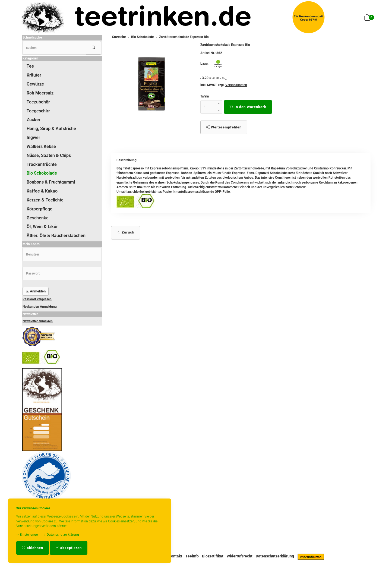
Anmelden (36, 291)
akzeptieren (69, 548)
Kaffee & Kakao (42, 191)
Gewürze (35, 84)
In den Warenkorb (248, 107)
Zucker (34, 120)
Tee (30, 66)
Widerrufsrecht (240, 556)
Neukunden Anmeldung (40, 307)
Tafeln (205, 96)
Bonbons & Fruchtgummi (51, 182)
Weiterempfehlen (224, 127)
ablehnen (33, 548)
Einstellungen (28, 535)
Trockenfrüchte (42, 164)
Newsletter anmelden (38, 321)
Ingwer (33, 138)
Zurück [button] (126, 232)
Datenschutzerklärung (61, 535)
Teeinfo (192, 556)
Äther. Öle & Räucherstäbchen (56, 236)
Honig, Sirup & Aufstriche (51, 129)
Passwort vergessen (37, 299)
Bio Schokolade (42, 173)
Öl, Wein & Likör (42, 227)
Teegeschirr (38, 111)
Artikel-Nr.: (208, 53)
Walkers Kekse (41, 146)
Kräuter (34, 75)
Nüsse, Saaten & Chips (49, 155)
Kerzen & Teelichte (45, 200)
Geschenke (38, 218)
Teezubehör (38, 102)
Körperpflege (39, 209)
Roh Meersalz (40, 93)
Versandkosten (236, 85)
